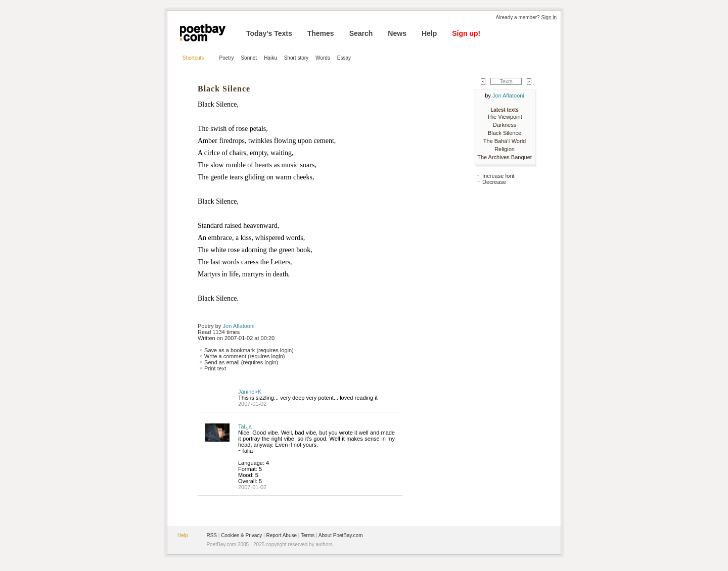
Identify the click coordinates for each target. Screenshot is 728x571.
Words (323, 58)
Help (429, 33)
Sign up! (466, 33)
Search (361, 33)
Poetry (227, 58)
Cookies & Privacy (241, 535)
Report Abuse (281, 535)
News (397, 33)
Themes (321, 33)
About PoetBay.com (341, 535)
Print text (215, 368)
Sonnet (249, 58)
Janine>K (250, 392)
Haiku (270, 58)
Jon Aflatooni (239, 326)
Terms (308, 535)
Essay (344, 58)
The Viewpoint (505, 117)
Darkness (505, 125)
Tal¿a (245, 426)
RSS (212, 535)
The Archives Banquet (505, 157)
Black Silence (505, 133)
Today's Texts (269, 33)
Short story (296, 58)
